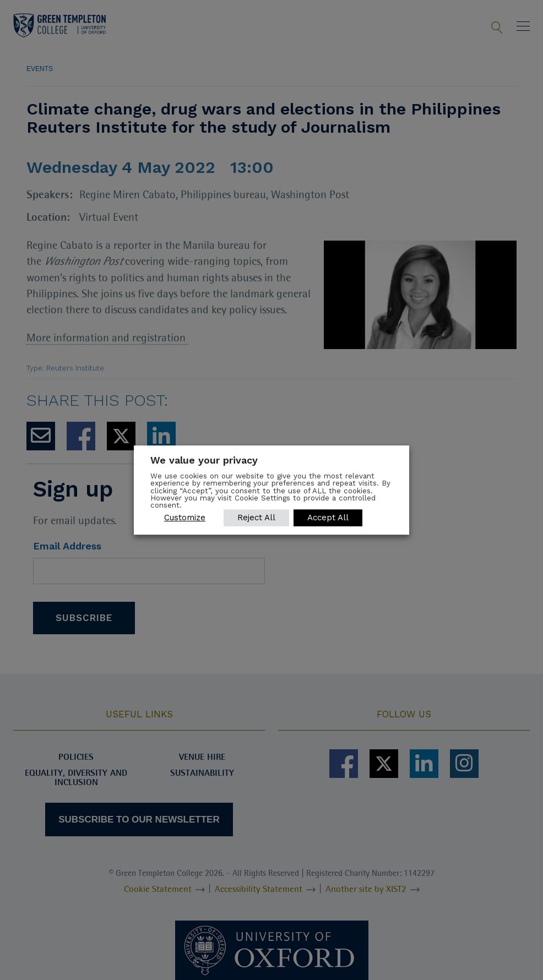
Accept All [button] (328, 518)
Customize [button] (185, 518)
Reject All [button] (256, 518)
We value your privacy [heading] (204, 460)
